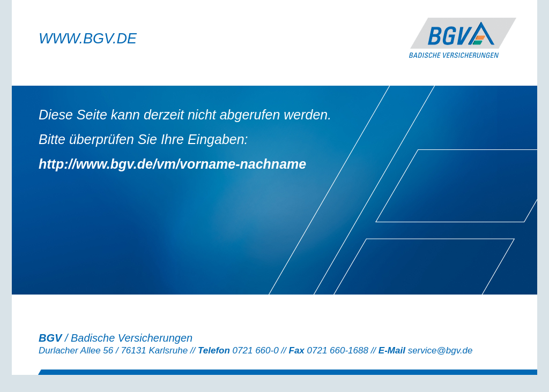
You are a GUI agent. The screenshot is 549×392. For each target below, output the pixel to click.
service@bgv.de (440, 350)
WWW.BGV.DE (88, 39)
